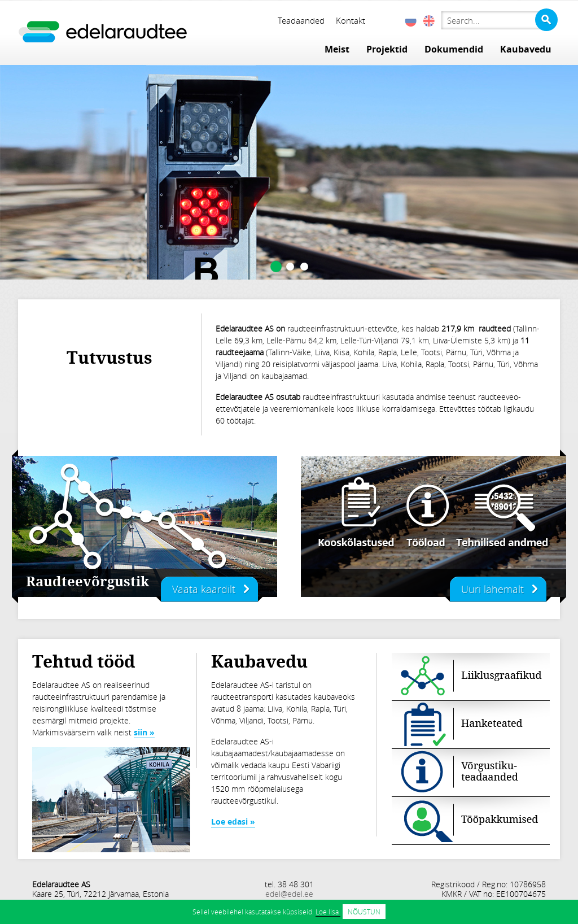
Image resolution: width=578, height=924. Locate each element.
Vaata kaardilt (204, 589)
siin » (144, 732)
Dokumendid (454, 49)
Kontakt (351, 20)
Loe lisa (328, 912)
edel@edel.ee (289, 894)
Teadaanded (301, 20)
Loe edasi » (233, 821)
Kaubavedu (526, 49)
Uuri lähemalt (492, 589)
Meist (337, 49)
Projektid (387, 49)
